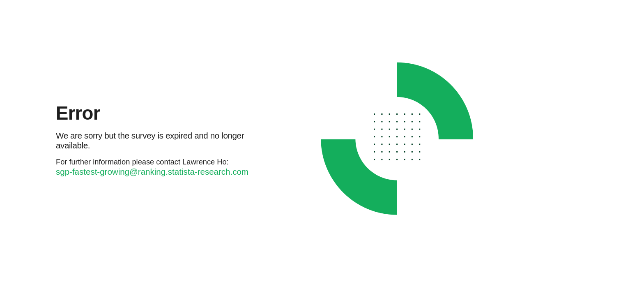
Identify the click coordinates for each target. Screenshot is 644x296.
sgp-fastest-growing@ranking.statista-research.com (152, 172)
